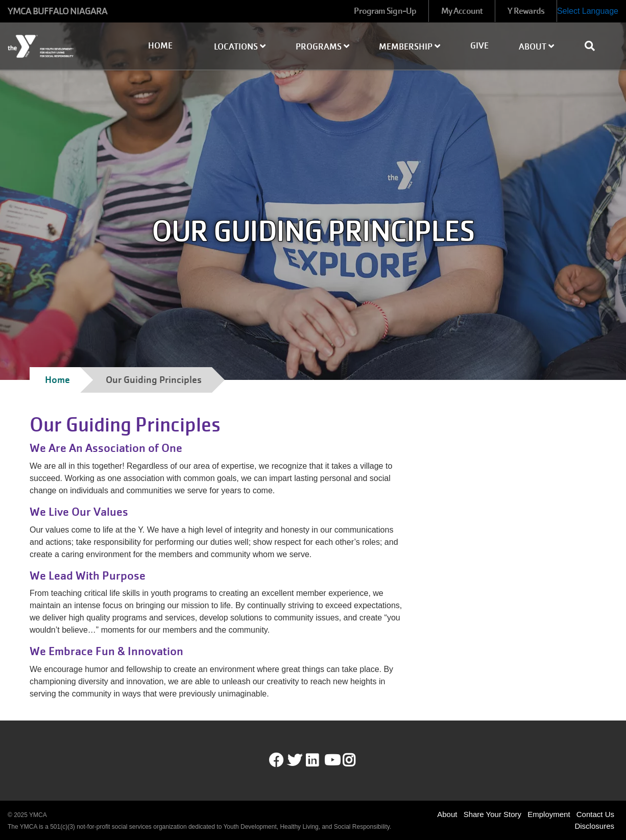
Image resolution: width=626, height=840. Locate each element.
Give (479, 46)
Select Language (588, 11)
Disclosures (594, 826)
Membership (410, 47)
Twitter (295, 760)
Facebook (276, 760)
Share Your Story (492, 814)
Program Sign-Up (385, 11)
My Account (462, 11)
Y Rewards (526, 11)
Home (160, 46)
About (536, 47)
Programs (322, 47)
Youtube (331, 760)
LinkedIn (319, 760)
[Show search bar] (594, 46)
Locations (240, 47)
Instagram (356, 760)
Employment (549, 814)
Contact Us (595, 814)
